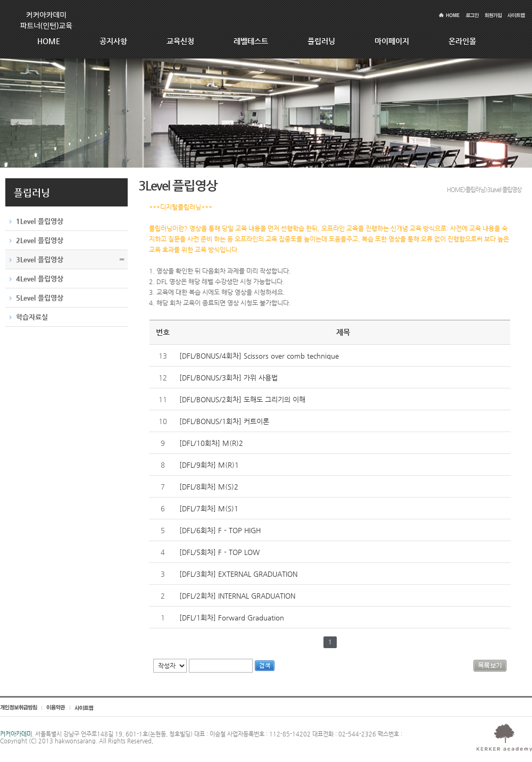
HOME (49, 41)
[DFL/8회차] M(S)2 (209, 487)
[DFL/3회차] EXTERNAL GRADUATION (238, 574)
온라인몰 (462, 41)
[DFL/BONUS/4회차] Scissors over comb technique (259, 356)
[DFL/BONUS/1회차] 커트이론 (224, 421)
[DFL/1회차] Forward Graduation (232, 618)
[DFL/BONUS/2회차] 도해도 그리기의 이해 (242, 399)
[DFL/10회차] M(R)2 (211, 443)
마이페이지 (392, 41)
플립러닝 (321, 41)
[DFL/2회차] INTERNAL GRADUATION (237, 596)
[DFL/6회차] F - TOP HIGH (220, 530)
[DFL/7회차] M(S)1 (209, 508)
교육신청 (180, 41)
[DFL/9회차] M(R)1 (209, 465)
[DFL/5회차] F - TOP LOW (219, 552)
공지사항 (113, 41)
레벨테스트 (251, 41)
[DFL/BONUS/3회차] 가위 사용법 (228, 378)
